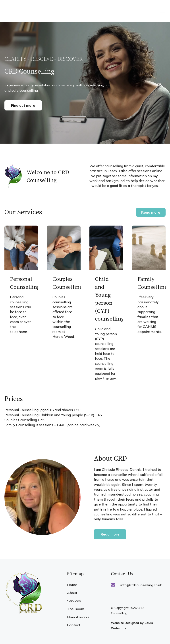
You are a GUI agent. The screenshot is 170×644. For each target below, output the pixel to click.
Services (74, 601)
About (72, 593)
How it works (78, 617)
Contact (74, 625)
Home (72, 585)
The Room (76, 609)
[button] (163, 11)
